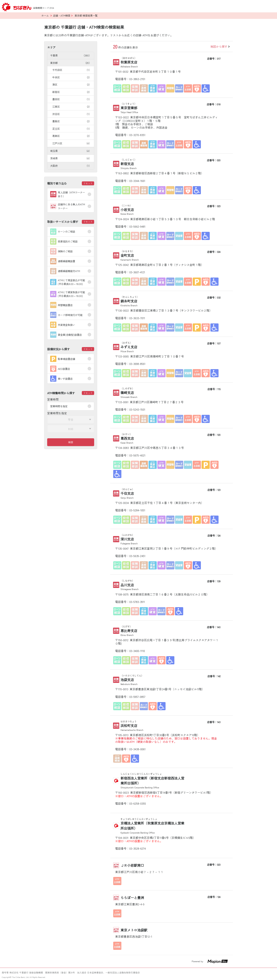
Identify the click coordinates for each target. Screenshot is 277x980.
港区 (72, 84)
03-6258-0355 (138, 803)
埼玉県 (71, 151)
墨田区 (72, 99)
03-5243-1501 (137, 409)
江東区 (72, 106)
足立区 (72, 129)
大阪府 (71, 166)
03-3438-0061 (137, 749)
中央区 (72, 77)
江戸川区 (72, 143)
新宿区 (72, 92)
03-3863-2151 (137, 79)
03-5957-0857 (137, 697)
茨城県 (71, 158)
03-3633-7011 (137, 318)
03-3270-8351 (137, 135)
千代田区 (72, 70)
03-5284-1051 (137, 510)
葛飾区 (72, 136)
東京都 (71, 63)
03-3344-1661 (137, 181)
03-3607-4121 (137, 272)
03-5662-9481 (137, 226)
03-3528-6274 (138, 848)
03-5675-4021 (137, 455)
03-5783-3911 (137, 602)
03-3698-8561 (137, 364)
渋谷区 (72, 114)
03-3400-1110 (137, 651)
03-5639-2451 (137, 556)
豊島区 (72, 121)
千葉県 (71, 55)
